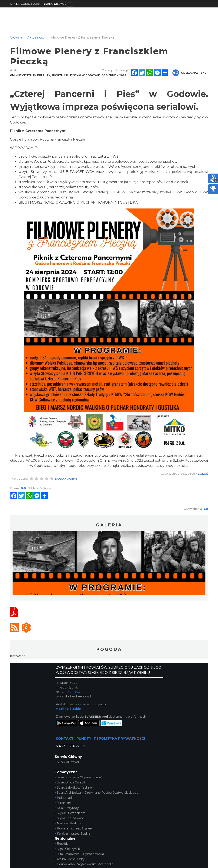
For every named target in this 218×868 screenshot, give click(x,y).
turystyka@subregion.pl (73, 696)
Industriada (64, 798)
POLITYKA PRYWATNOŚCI (122, 739)
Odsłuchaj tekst (190, 73)
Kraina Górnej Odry (70, 859)
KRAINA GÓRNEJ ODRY (25, 4)
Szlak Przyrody (67, 808)
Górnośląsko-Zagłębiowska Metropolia (84, 864)
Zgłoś (203, 474)
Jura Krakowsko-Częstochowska (79, 854)
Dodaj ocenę (66, 479)
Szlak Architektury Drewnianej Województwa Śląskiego (97, 793)
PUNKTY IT (86, 739)
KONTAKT (65, 739)
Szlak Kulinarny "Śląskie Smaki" (78, 777)
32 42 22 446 (70, 692)
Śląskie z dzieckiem (70, 813)
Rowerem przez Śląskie (73, 828)
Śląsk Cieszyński (68, 849)
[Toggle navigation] (70, 4)
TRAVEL (55, 4)
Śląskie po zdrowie (69, 818)
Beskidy (62, 844)
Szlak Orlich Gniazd (70, 782)
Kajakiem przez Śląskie (73, 834)
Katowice (18, 656)
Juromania (64, 803)
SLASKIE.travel (67, 762)
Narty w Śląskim (68, 823)
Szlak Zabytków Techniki (74, 788)
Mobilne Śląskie (68, 709)
